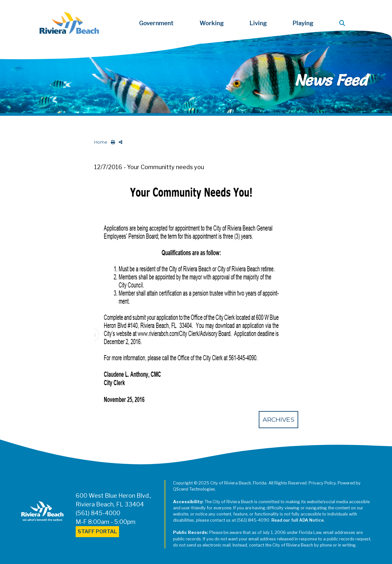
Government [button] (156, 23)
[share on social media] (119, 142)
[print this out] (112, 142)
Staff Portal (97, 531)
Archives (278, 419)
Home (101, 142)
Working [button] (212, 23)
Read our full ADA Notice (298, 520)
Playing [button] (303, 23)
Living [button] (258, 23)
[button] (343, 23)
